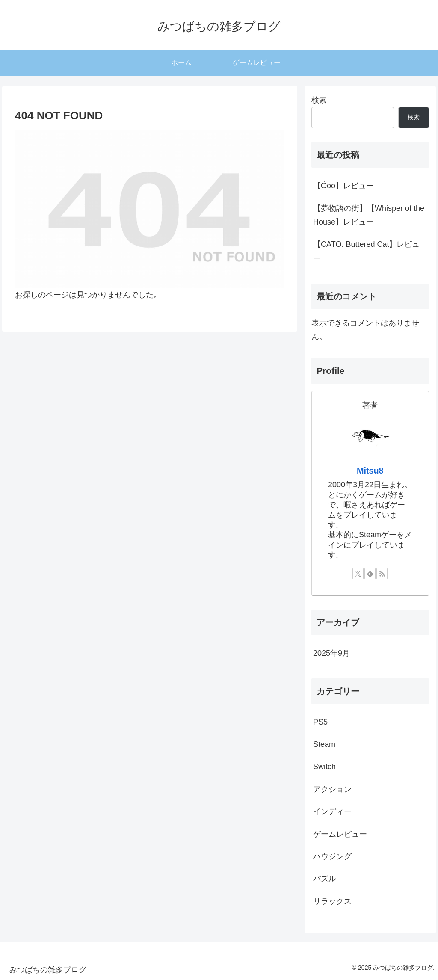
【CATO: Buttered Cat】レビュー (366, 251)
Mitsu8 (370, 471)
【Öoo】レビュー (343, 186)
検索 (319, 100)
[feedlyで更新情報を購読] (370, 574)
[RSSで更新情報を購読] (382, 574)
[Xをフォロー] (358, 574)
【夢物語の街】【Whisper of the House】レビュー (369, 215)
